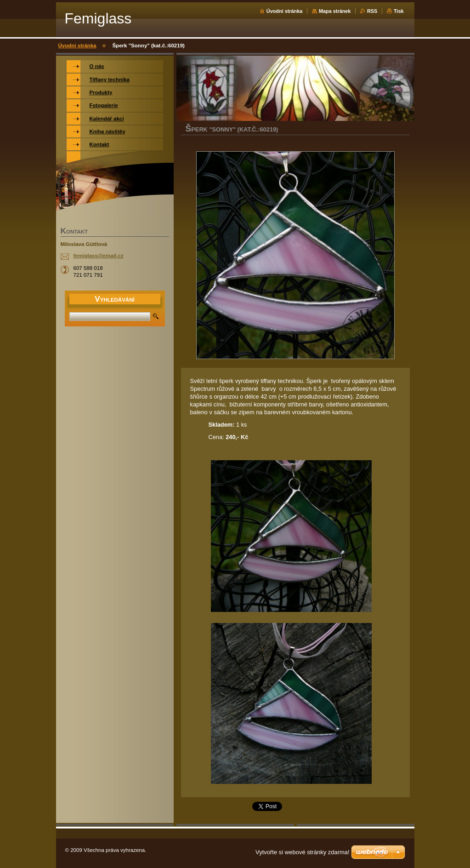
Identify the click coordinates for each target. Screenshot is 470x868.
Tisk (399, 11)
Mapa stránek (335, 11)
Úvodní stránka (285, 11)
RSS (372, 11)
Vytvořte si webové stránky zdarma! (303, 852)
